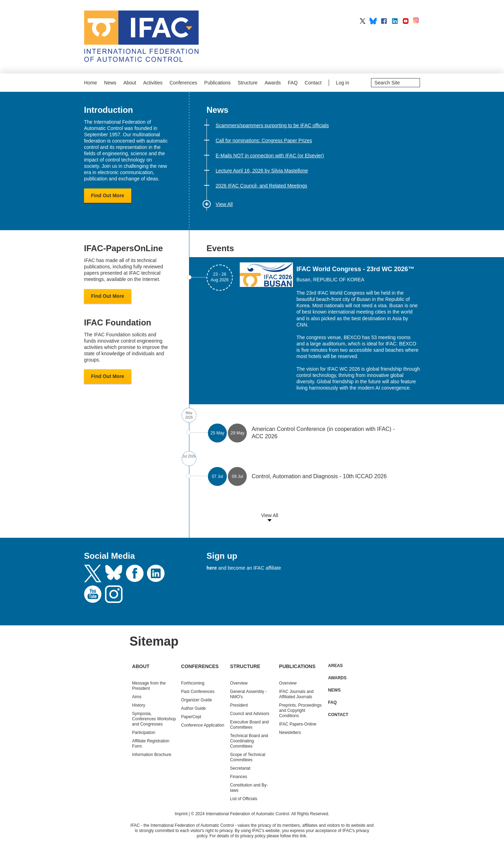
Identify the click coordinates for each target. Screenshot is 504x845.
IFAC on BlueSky (373, 21)
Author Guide (193, 708)
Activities (153, 83)
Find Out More (108, 195)
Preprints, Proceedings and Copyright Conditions (300, 710)
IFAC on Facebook (384, 21)
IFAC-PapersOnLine (123, 248)
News (110, 83)
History (138, 705)
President (239, 705)
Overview (239, 683)
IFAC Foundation (118, 322)
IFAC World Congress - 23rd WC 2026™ (355, 269)
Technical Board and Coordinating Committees (249, 741)
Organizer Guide (196, 700)
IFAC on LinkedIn (395, 21)
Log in (343, 83)
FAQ (293, 83)
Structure (248, 83)
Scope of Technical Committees (248, 757)
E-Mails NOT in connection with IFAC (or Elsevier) (270, 156)
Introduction (108, 110)
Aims (137, 697)
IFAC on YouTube (406, 21)
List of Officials (244, 799)
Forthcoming (193, 683)
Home (90, 83)
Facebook (135, 573)
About (130, 83)
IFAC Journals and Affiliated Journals (296, 694)
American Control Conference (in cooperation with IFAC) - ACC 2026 (323, 433)
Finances (239, 777)
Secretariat (240, 768)
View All (224, 204)
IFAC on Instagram (416, 21)
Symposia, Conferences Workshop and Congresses (154, 719)
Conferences (183, 83)
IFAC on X (363, 21)
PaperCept (191, 717)
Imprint (181, 814)
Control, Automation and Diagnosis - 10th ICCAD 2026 (319, 476)
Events (220, 248)
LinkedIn (156, 573)
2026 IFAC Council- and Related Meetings (261, 186)
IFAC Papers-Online (298, 724)
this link (299, 836)
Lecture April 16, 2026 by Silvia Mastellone (262, 171)
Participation (143, 733)
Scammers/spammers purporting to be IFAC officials (272, 125)
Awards (273, 83)
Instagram (114, 594)
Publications (218, 83)
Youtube (93, 594)
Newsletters (290, 733)
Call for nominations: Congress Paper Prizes (264, 140)
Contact (313, 83)
